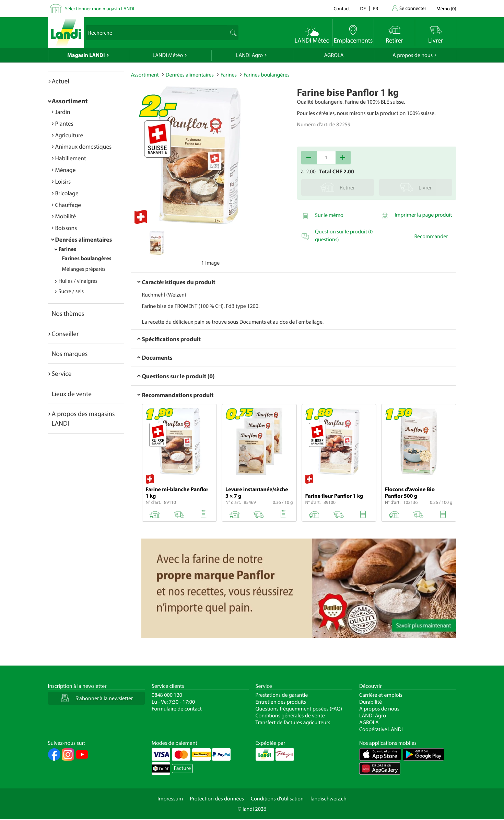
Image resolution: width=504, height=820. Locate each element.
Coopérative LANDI (381, 729)
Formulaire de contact (177, 709)
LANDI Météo (168, 55)
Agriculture (69, 135)
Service (62, 373)
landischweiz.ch (329, 799)
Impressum (170, 799)
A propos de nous (413, 55)
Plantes (64, 123)
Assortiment (70, 101)
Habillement (71, 158)
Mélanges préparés (84, 269)
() (446, 8)
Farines (68, 249)
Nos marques (70, 354)
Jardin (63, 112)
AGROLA (334, 55)
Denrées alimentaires (84, 239)
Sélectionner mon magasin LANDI (100, 8)
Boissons (66, 228)
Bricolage (67, 193)
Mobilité (66, 216)
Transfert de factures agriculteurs (293, 723)
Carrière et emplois (381, 695)
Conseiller (65, 334)
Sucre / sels (71, 291)
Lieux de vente (72, 394)
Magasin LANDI (86, 55)
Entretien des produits (281, 702)
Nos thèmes (68, 313)
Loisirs (63, 181)
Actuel (61, 81)
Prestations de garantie (282, 695)
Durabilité (371, 702)
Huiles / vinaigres (78, 281)
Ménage (66, 170)
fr (376, 8)
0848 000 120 (167, 695)
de (363, 8)
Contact (342, 8)
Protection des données (217, 799)
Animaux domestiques (84, 146)
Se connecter (413, 8)
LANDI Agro (249, 55)
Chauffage (68, 205)
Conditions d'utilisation (277, 799)
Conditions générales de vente (290, 716)
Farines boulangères (87, 258)
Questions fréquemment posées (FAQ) (299, 709)
